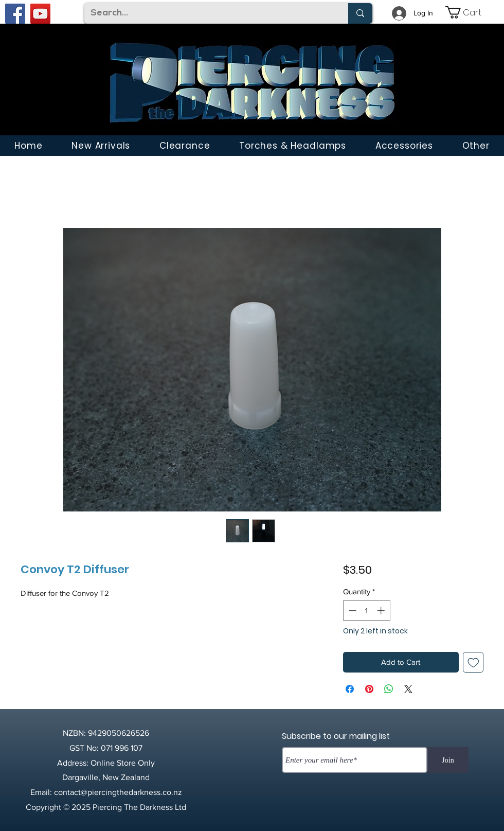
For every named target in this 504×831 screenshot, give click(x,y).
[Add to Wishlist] (473, 662)
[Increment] (382, 611)
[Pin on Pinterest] (369, 689)
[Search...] (209, 13)
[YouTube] (40, 14)
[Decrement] (352, 611)
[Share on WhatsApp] (389, 689)
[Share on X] (408, 689)
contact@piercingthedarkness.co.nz (118, 792)
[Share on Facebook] (350, 689)
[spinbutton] (366, 611)
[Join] (448, 760)
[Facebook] (15, 14)
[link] (471, 12)
